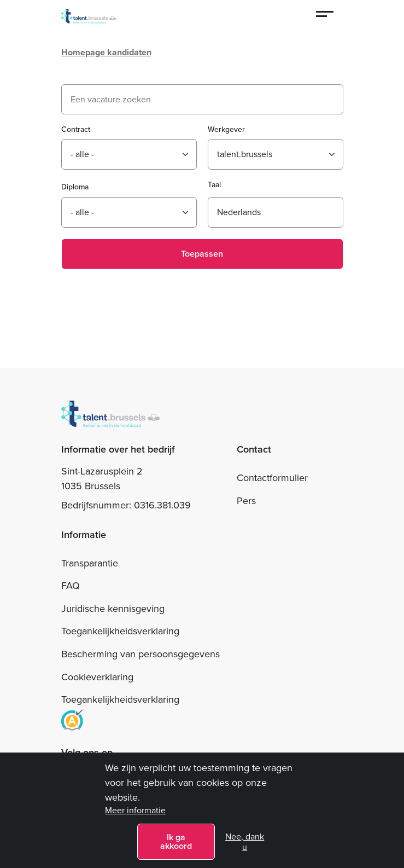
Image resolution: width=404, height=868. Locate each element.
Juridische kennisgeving (113, 609)
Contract (76, 129)
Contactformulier (272, 478)
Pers (246, 501)
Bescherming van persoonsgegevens (140, 654)
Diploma (75, 187)
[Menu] (325, 15)
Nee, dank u (245, 842)
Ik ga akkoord (176, 841)
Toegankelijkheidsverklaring (120, 631)
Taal (214, 185)
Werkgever (226, 129)
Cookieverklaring (97, 677)
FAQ (71, 586)
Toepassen (202, 254)
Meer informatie (135, 810)
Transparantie (90, 563)
